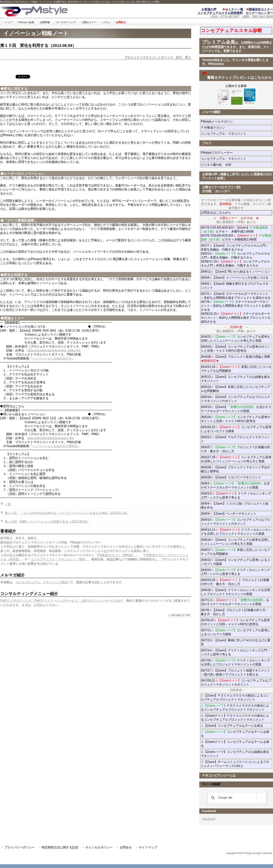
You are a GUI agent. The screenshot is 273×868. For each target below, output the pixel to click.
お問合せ (40, 605)
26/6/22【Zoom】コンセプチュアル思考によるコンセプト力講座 (235, 562)
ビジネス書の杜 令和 (222, 165)
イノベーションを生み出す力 (52, 358)
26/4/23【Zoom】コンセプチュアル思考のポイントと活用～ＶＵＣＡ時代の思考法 (235, 349)
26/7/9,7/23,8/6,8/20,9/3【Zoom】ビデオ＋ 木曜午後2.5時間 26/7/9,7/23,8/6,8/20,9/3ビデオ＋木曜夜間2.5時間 (236, 234)
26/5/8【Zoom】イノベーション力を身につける (235, 278)
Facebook (209, 819)
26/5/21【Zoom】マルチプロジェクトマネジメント (235, 439)
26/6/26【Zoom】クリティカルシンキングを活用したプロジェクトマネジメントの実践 (235, 592)
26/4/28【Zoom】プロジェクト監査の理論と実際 (235, 359)
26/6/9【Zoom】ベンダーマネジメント (236, 514)
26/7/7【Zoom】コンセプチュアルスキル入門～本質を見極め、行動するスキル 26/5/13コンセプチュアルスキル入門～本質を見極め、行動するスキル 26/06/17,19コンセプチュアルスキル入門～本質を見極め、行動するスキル (235, 256)
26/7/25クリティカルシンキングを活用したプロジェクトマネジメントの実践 (235, 662)
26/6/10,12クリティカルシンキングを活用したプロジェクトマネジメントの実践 (236, 532)
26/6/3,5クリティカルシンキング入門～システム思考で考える (236, 495)
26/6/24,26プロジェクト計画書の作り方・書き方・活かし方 (235, 582)
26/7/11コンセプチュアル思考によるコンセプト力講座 (235, 632)
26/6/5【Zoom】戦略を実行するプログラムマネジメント (235, 286)
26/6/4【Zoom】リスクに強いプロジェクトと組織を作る (235, 506)
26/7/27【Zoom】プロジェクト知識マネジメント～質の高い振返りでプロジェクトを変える (235, 672)
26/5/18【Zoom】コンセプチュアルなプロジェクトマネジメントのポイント (235, 399)
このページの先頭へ (179, 615)
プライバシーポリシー (20, 847)
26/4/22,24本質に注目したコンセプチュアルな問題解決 (236, 369)
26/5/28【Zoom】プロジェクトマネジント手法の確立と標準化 (235, 469)
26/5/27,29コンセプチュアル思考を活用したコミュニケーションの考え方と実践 (236, 459)
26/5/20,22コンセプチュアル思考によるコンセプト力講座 (236, 429)
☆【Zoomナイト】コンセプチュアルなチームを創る (235, 744)
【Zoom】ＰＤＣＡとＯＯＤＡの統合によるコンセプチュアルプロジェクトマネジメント (235, 697)
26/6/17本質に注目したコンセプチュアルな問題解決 (235, 552)
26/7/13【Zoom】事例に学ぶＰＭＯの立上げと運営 (235, 642)
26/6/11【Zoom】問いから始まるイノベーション (235, 272)
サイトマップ (148, 847)
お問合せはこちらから (216, 213)
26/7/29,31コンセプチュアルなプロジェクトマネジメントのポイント (236, 682)
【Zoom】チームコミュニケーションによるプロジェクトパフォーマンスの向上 (235, 764)
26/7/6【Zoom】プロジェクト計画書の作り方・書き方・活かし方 (235, 612)
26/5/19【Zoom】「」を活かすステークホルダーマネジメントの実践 (236, 409)
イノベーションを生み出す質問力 (55, 446)
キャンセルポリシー (99, 847)
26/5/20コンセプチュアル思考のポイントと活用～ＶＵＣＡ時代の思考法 (235, 419)
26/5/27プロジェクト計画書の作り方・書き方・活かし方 (235, 449)
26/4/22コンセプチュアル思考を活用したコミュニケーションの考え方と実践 (235, 339)
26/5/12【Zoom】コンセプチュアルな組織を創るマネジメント (235, 379)
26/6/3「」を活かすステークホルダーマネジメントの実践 (235, 485)
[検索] (236, 798)
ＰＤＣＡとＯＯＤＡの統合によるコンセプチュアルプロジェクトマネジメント (235, 708)
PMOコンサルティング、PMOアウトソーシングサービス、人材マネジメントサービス (59, 601)
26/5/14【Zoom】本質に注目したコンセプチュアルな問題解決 (235, 389)
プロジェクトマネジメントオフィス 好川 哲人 (158, 57)
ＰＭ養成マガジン (234, 128)
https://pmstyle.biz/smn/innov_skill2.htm (54, 350)
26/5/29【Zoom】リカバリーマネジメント (236, 477)
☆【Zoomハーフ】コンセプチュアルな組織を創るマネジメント (235, 754)
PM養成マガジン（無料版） (116, 555)
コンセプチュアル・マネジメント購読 (41, 582)
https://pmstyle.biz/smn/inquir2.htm (51, 438)
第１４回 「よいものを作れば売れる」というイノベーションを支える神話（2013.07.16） (67, 513)
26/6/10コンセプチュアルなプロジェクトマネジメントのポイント (235, 522)
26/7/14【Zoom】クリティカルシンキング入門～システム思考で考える (235, 652)
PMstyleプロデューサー (230, 153)
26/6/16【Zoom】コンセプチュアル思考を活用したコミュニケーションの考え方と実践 (235, 542)
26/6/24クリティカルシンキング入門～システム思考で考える (235, 572)
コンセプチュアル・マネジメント (236, 134)
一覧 (8, 504)
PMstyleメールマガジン (230, 121)
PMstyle (61, 11)
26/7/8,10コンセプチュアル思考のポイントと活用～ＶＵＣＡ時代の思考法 (235, 622)
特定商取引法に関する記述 (60, 847)
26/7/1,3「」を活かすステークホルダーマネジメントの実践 (235, 602)
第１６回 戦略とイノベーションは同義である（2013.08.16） (47, 522)
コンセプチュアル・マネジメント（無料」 (59, 559)
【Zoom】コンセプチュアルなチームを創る (232, 726)
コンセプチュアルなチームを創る (235, 734)
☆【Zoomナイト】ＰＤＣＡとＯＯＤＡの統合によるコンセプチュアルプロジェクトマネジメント (235, 718)
